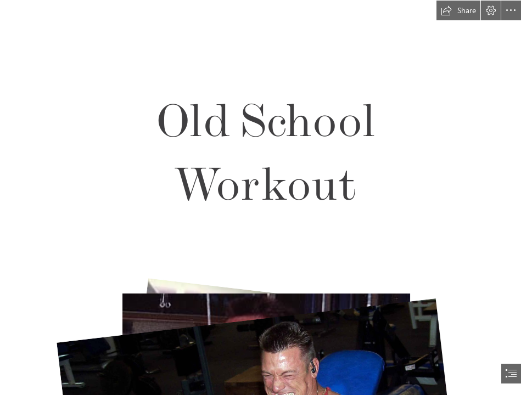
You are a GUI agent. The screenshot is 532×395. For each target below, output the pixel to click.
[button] (458, 10)
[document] (266, 198)
